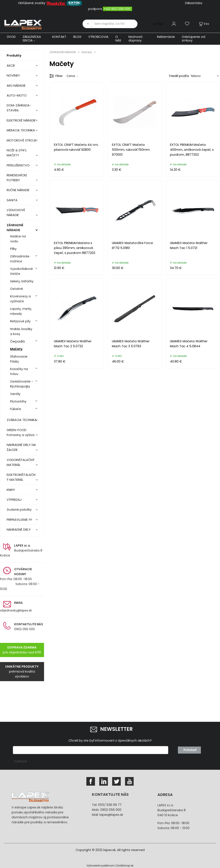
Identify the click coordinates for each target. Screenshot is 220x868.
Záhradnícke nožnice (20, 259)
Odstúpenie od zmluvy (193, 39)
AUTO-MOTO (17, 95)
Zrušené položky (19, 510)
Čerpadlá (17, 341)
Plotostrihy (18, 401)
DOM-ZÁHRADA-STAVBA (19, 108)
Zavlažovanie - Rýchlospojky (22, 384)
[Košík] (204, 24)
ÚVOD (11, 37)
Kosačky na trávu (19, 371)
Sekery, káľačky (22, 281)
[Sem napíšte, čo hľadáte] (115, 24)
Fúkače (16, 409)
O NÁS (118, 39)
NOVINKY (13, 75)
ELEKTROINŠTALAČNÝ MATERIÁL (21, 477)
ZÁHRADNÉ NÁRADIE (15, 228)
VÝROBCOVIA (98, 37)
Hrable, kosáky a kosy (21, 331)
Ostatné (17, 289)
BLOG (77, 37)
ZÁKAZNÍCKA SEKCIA (32, 39)
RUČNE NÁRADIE (18, 190)
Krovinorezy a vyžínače (20, 299)
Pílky (13, 249)
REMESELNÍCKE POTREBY (17, 178)
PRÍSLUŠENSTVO (18, 165)
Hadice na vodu (18, 239)
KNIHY (11, 490)
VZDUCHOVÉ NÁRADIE (16, 213)
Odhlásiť (20, 761)
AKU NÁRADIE (16, 86)
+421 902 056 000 (117, 9)
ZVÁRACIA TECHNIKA (22, 420)
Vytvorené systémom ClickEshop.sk (110, 866)
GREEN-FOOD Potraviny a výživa (21, 432)
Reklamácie (166, 37)
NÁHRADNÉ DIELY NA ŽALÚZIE (21, 447)
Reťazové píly (20, 321)
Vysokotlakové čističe (21, 271)
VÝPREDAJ (14, 500)
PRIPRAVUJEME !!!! (19, 520)
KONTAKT (59, 37)
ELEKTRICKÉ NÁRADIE (21, 120)
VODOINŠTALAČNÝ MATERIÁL (21, 462)
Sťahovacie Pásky (19, 359)
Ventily (15, 394)
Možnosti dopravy (135, 39)
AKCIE (11, 66)
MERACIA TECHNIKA (21, 130)
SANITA (12, 200)
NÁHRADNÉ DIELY (19, 530)
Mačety (16, 349)
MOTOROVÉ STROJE (21, 140)
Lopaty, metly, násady (21, 311)
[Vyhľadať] (87, 24)
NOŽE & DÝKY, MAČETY (17, 153)
